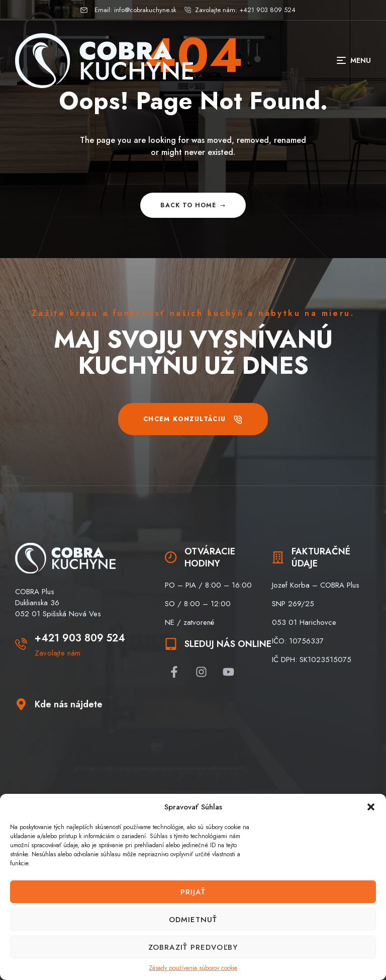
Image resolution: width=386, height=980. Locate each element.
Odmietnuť (193, 920)
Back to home (193, 205)
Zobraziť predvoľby (193, 947)
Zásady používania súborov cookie (193, 968)
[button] (371, 807)
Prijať (193, 892)
